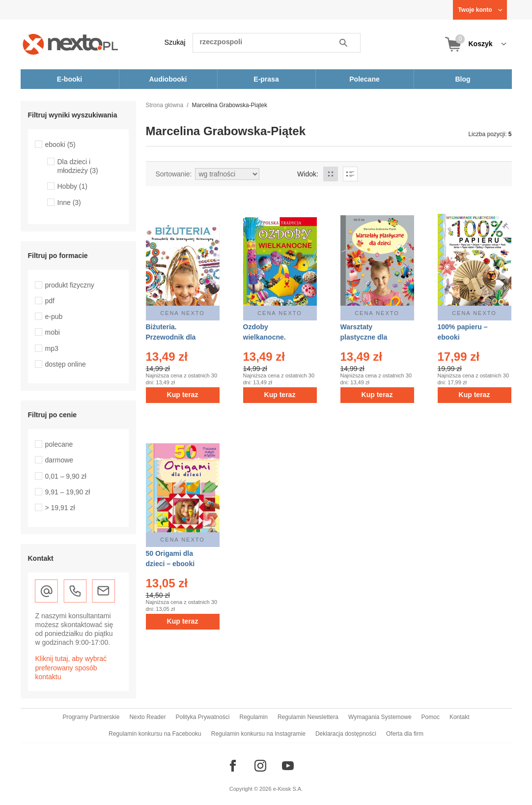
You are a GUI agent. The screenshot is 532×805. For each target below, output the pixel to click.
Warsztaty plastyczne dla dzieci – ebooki (365, 337)
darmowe (59, 460)
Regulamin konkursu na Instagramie (258, 734)
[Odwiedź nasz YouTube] (288, 766)
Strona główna (165, 105)
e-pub (54, 316)
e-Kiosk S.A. (288, 789)
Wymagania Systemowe (380, 717)
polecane (59, 444)
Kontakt (460, 717)
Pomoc (431, 717)
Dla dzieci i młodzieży (78, 166)
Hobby (72, 186)
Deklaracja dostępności (346, 734)
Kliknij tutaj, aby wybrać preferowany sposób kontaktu (71, 667)
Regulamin (254, 717)
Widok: (308, 174)
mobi (53, 332)
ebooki (60, 144)
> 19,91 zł (60, 508)
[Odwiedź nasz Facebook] (233, 766)
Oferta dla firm (405, 734)
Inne (69, 202)
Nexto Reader (147, 717)
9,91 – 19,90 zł (68, 492)
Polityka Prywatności (202, 717)
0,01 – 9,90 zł (66, 476)
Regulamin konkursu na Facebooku (155, 734)
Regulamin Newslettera (308, 717)
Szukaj (175, 42)
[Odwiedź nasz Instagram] (260, 766)
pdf (50, 301)
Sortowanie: (174, 174)
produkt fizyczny (70, 285)
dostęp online (66, 364)
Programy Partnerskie (91, 717)
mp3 (52, 348)
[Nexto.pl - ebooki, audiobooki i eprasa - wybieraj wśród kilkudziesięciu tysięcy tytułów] (70, 44)
